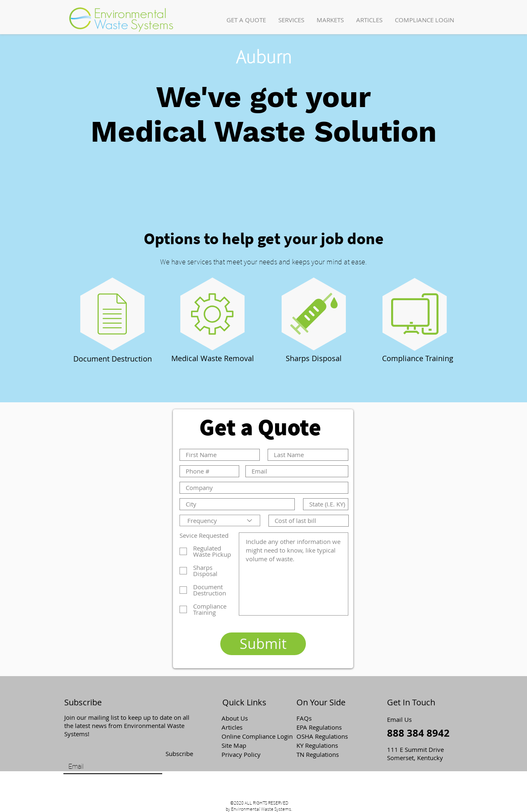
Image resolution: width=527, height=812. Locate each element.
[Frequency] (220, 520)
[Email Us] (402, 719)
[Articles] (251, 727)
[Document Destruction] (113, 359)
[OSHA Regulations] (328, 736)
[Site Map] (251, 745)
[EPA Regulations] (326, 727)
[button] (291, 20)
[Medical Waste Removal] (213, 359)
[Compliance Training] (418, 359)
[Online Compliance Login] (258, 736)
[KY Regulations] (326, 745)
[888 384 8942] (419, 733)
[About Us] (251, 718)
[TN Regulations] (326, 754)
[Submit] (263, 644)
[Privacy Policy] (251, 754)
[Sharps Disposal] (314, 359)
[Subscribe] (179, 754)
